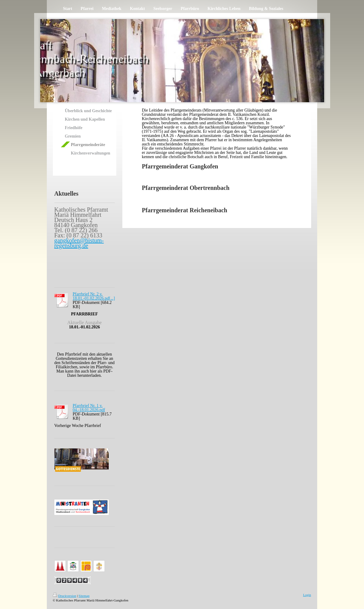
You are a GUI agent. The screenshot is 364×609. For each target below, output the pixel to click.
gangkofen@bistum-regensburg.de (79, 243)
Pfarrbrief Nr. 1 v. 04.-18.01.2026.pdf (89, 408)
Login (307, 595)
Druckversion (65, 596)
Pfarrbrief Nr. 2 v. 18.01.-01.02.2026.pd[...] (94, 296)
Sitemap (84, 596)
